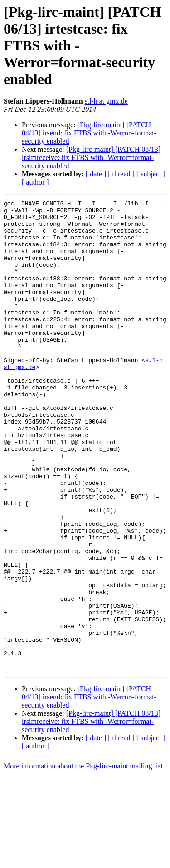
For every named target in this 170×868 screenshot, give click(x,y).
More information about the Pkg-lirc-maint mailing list (83, 860)
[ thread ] (121, 174)
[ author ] (35, 182)
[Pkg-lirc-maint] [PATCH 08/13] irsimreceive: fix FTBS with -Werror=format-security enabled (91, 157)
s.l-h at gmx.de (106, 101)
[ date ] (96, 174)
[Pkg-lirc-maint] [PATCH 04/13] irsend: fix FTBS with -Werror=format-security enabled (89, 133)
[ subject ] (151, 174)
